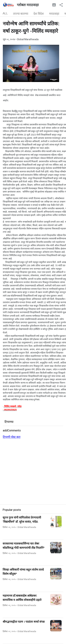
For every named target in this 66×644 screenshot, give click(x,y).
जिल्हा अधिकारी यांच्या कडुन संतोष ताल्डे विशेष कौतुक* (23, 572)
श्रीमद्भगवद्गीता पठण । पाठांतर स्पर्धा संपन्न (24, 622)
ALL (5, 13)
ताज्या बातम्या (21, 14)
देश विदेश (39, 14)
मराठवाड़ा (54, 14)
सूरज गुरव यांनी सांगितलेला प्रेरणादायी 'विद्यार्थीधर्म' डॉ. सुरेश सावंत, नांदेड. (22, 520)
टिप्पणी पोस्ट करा (12, 437)
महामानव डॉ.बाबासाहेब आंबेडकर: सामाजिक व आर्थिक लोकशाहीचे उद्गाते (22, 598)
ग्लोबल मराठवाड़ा (28, 5)
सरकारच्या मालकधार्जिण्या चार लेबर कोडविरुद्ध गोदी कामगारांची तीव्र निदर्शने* (24, 546)
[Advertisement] (33, 472)
